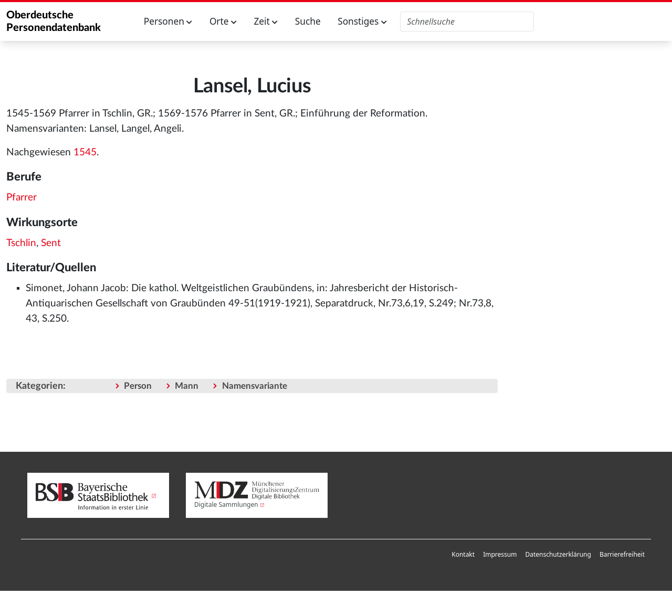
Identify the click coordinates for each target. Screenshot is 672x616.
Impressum (500, 554)
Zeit (266, 21)
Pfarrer (22, 198)
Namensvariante (255, 386)
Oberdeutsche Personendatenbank (54, 22)
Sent (51, 243)
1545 (85, 152)
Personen (168, 21)
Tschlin (21, 243)
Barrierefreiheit (622, 554)
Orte (223, 21)
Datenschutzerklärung (558, 554)
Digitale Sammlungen (226, 505)
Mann (187, 386)
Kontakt (463, 554)
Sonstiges (362, 21)
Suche (308, 21)
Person (138, 386)
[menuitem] (463, 555)
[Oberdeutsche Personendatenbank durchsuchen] (467, 22)
